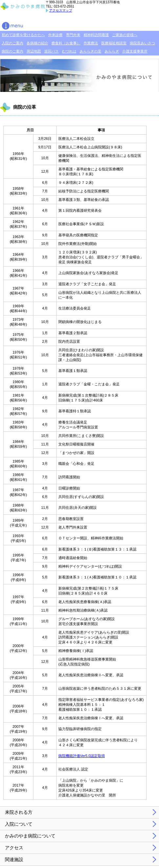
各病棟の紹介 (37, 43)
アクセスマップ (61, 10)
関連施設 (14, 859)
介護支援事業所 (135, 51)
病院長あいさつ (142, 43)
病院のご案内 (12, 51)
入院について (19, 824)
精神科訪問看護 (96, 35)
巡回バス (51, 51)
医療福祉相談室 (114, 43)
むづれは (69, 51)
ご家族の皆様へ (125, 35)
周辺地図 (34, 51)
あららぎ (112, 51)
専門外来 (73, 35)
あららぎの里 (90, 51)
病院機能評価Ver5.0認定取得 (82, 756)
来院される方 (19, 812)
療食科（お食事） (66, 43)
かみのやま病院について (30, 836)
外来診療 (55, 35)
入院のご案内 (12, 43)
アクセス (14, 848)
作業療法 (91, 43)
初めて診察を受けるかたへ (23, 35)
